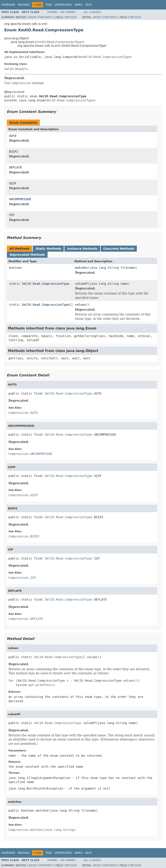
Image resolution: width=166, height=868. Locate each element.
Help (89, 5)
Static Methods (48, 249)
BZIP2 (14, 152)
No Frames (68, 12)
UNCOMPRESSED (20, 199)
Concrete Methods (119, 249)
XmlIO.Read (13, 69)
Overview (8, 5)
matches (81, 268)
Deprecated (63, 5)
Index (79, 5)
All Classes (92, 12)
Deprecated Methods (27, 255)
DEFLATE (15, 167)
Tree (49, 5)
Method (71, 17)
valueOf (81, 284)
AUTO (13, 136)
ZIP (12, 215)
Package (24, 5)
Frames (53, 12)
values (81, 305)
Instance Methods (82, 249)
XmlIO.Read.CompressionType (59, 42)
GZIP (13, 183)
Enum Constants (41, 17)
